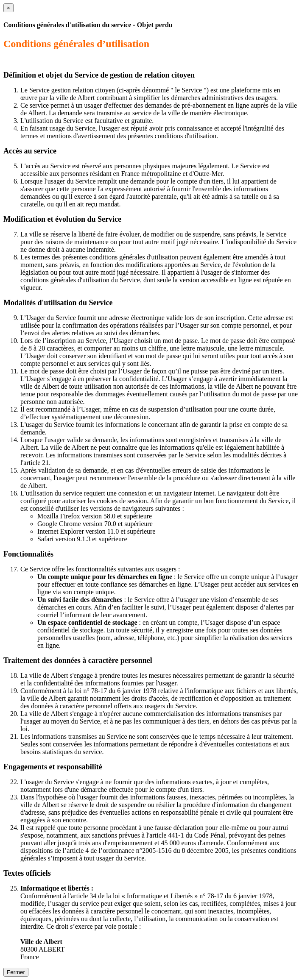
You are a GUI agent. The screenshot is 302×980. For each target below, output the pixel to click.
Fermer (16, 972)
